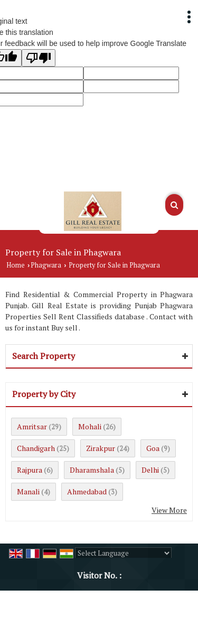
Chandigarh (36, 448)
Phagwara (46, 265)
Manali (28, 491)
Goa (153, 448)
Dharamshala (92, 470)
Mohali (90, 426)
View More (169, 510)
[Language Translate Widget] (123, 553)
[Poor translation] (39, 58)
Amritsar (32, 426)
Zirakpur (101, 448)
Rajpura (30, 470)
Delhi (150, 470)
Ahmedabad (87, 491)
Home (16, 265)
